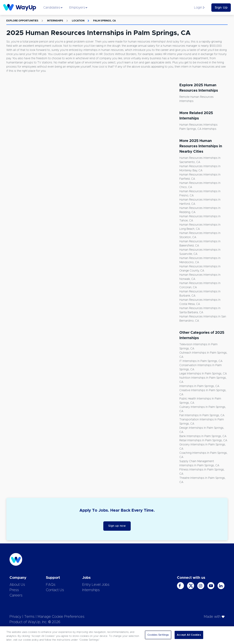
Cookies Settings (158, 635)
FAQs (51, 585)
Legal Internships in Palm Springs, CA (203, 374)
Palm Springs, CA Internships (198, 129)
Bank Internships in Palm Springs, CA (203, 436)
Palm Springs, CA (104, 21)
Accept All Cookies (189, 635)
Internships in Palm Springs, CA (199, 386)
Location (78, 21)
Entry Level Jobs (96, 585)
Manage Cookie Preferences (61, 617)
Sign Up (221, 8)
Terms (29, 617)
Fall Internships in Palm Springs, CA (202, 415)
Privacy (15, 617)
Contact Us (55, 590)
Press (14, 590)
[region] (117, 635)
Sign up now (117, 526)
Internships (55, 21)
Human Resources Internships (198, 125)
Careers (16, 596)
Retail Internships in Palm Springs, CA (203, 440)
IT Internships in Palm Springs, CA (201, 361)
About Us (17, 585)
